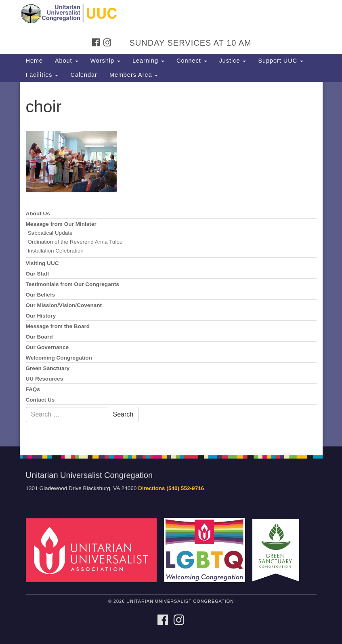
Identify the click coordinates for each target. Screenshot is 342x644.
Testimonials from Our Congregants (73, 284)
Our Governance (47, 347)
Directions (151, 488)
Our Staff (38, 274)
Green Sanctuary (48, 368)
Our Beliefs (41, 295)
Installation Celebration (56, 251)
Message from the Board (58, 326)
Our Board (39, 337)
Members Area (134, 75)
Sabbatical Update (50, 233)
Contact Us (40, 400)
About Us (38, 214)
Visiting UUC (42, 263)
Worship (106, 61)
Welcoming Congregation (59, 358)
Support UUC (281, 61)
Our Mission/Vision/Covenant (64, 305)
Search (123, 414)
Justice (233, 61)
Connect (192, 61)
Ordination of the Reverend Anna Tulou (75, 242)
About (67, 61)
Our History (41, 316)
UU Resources (45, 379)
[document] (171, 264)
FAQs (33, 389)
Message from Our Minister (61, 224)
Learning (148, 61)
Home (34, 61)
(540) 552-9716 (185, 488)
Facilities (42, 75)
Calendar (84, 75)
